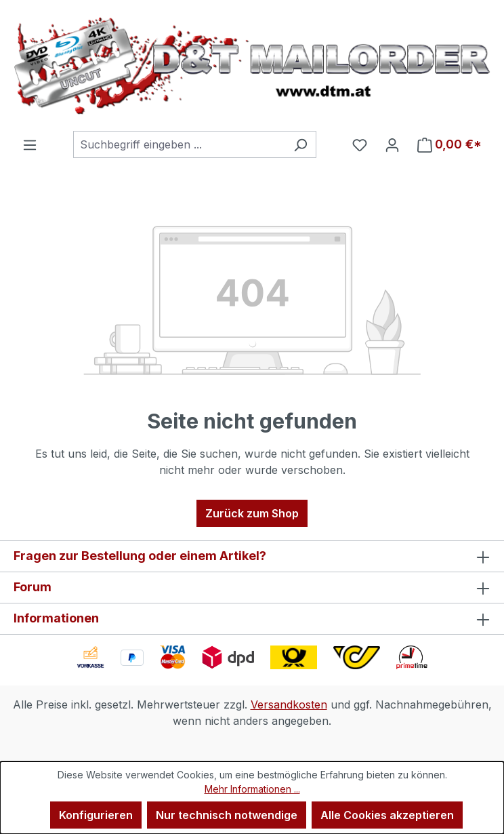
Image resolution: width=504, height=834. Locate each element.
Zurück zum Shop (252, 513)
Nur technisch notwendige (227, 815)
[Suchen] (300, 144)
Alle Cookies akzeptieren (387, 815)
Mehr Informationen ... (252, 789)
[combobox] (179, 144)
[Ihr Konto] (392, 144)
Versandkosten (289, 704)
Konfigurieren (96, 815)
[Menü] (30, 144)
